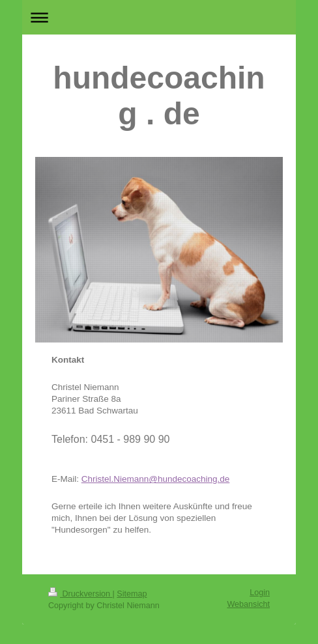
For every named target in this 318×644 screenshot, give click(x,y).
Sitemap (132, 594)
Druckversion (80, 594)
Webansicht (248, 604)
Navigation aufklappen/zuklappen (159, 17)
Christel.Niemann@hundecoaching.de (156, 479)
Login (260, 593)
